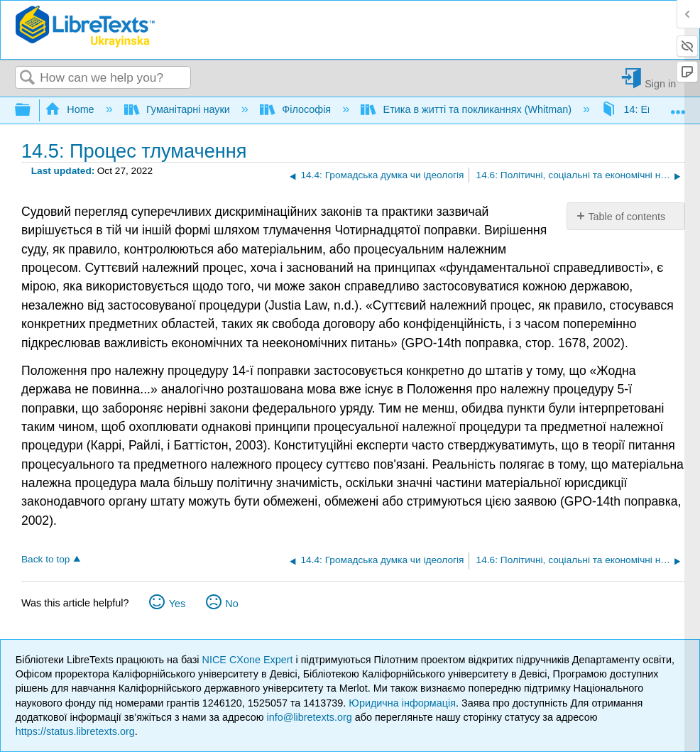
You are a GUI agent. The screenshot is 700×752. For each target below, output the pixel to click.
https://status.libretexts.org (75, 731)
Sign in (660, 83)
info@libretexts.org (310, 717)
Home (71, 109)
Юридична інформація (402, 703)
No (231, 604)
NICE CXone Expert (249, 660)
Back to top (45, 559)
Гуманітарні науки (179, 109)
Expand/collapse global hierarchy (32, 110)
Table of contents (627, 217)
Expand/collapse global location (678, 106)
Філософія (297, 109)
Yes (177, 604)
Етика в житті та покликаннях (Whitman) (467, 109)
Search (28, 78)
